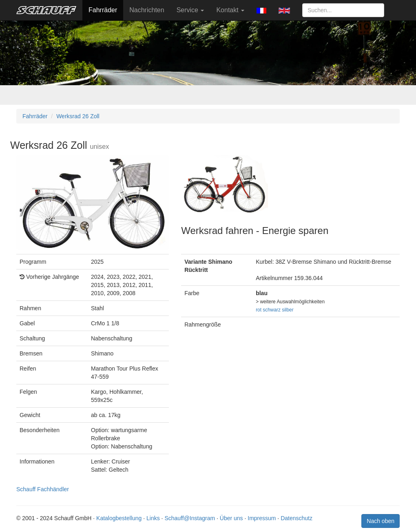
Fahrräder (103, 10)
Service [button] (190, 10)
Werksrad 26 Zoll (78, 116)
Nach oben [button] (381, 521)
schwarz (272, 310)
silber (288, 310)
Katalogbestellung (119, 518)
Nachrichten (147, 10)
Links (153, 518)
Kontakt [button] (230, 10)
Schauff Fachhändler (43, 489)
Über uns (231, 518)
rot (259, 310)
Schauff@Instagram (190, 518)
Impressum (262, 518)
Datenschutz (297, 518)
